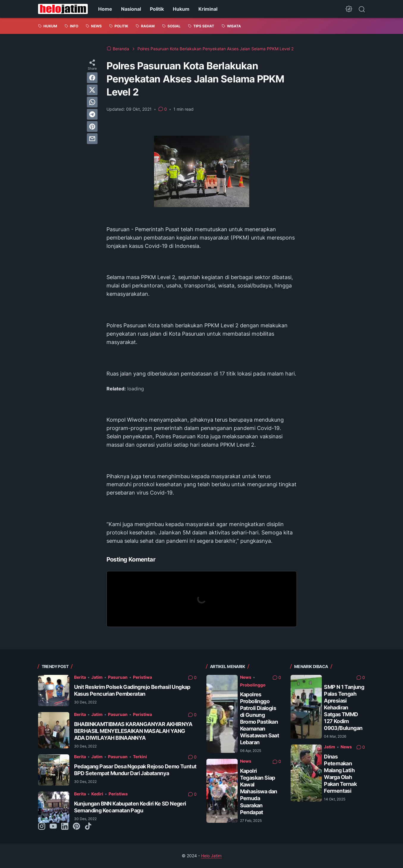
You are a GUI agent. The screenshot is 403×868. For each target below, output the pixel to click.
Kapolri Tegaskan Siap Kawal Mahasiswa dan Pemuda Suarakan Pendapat (259, 791)
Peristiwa (142, 677)
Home (105, 9)
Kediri (97, 794)
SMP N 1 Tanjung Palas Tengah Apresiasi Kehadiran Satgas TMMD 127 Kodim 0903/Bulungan (344, 707)
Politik (157, 9)
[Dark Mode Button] (349, 9)
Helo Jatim (211, 856)
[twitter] (92, 90)
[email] (92, 139)
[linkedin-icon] (65, 827)
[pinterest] (92, 126)
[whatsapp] (92, 102)
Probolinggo (253, 685)
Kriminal (208, 9)
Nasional (131, 9)
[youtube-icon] (53, 827)
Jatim (97, 677)
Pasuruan (118, 677)
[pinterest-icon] (76, 827)
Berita (80, 677)
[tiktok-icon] (88, 827)
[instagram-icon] (42, 827)
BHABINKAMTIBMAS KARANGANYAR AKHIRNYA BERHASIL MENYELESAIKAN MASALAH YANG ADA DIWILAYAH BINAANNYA (133, 731)
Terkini (140, 757)
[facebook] (92, 78)
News (246, 677)
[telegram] (92, 114)
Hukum (181, 9)
